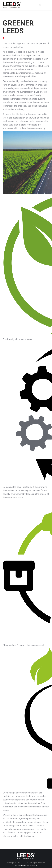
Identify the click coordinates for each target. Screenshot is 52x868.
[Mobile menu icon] (46, 5)
